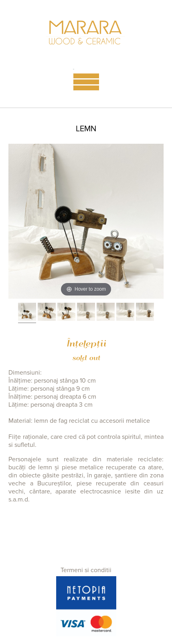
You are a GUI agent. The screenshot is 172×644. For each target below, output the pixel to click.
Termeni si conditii (86, 570)
